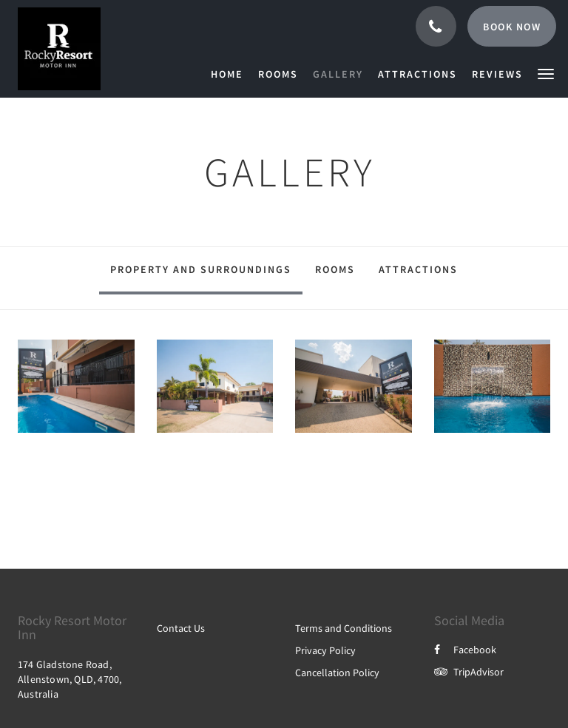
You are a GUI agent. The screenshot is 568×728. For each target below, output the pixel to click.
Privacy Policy (325, 650)
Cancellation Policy (337, 673)
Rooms (335, 269)
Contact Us (181, 628)
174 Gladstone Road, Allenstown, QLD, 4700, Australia (70, 679)
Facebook (465, 650)
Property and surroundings (201, 269)
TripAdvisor (469, 672)
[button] (546, 73)
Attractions (418, 269)
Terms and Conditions (344, 628)
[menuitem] (231, 74)
